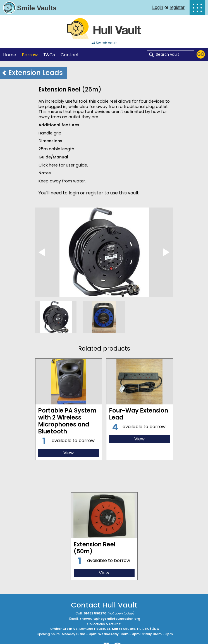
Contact (70, 55)
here (53, 165)
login (74, 193)
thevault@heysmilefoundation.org (110, 619)
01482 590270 (95, 613)
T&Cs (49, 55)
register (177, 7)
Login (158, 7)
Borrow (30, 55)
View (69, 453)
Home (10, 55)
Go (201, 54)
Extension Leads (32, 73)
